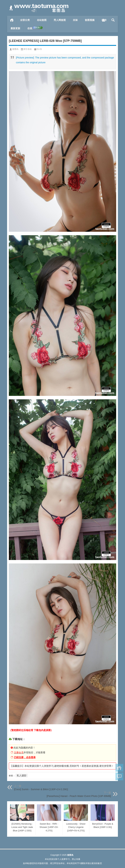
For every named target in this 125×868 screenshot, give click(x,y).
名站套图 (42, 20)
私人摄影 (22, 775)
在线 (35, 28)
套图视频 (90, 20)
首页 (12, 20)
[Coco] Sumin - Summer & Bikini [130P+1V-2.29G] (41, 789)
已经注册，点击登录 (25, 757)
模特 (104, 20)
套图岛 (15, 49)
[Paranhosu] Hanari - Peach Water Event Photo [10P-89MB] (79, 796)
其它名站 (28, 49)
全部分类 (25, 20)
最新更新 (15, 28)
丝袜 (75, 20)
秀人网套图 (60, 20)
